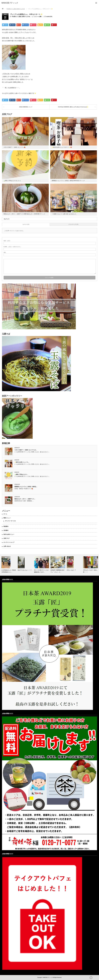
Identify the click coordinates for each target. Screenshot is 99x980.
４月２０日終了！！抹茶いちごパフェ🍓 (14, 147)
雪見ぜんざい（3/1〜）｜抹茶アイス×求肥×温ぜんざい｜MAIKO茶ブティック (24, 214)
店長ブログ (7, 538)
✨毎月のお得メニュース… (22, 462)
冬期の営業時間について (26, 107)
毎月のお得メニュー (9, 534)
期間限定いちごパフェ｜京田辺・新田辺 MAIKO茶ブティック (68, 181)
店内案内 (6, 530)
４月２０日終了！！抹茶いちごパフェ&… (26, 450)
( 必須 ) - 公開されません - (12, 247)
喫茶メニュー (7, 518)
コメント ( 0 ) (26, 224)
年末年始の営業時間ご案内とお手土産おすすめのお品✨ (73, 107)
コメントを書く (38, 17)
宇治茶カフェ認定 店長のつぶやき (21, 17)
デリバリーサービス (10, 521)
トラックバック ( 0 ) (73, 224)
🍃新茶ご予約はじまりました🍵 (12, 181)
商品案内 (6, 526)
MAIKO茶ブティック (48, 977)
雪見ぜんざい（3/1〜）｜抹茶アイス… (25, 499)
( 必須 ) (7, 241)
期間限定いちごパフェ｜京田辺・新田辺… (26, 487)
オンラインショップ (9, 542)
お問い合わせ (7, 546)
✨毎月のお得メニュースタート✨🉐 (62, 147)
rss (91, 978)
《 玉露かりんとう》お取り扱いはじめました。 (65, 214)
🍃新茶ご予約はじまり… (21, 474)
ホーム (5, 514)
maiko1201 (49, 17)
